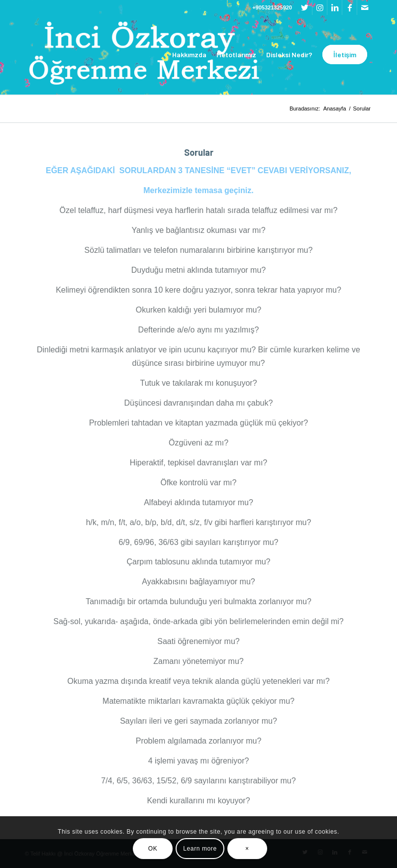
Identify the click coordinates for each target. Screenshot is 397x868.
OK (153, 849)
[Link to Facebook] (349, 7)
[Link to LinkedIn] (335, 7)
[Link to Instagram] (320, 7)
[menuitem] (189, 55)
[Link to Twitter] (305, 7)
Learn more (200, 849)
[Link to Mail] (365, 7)
